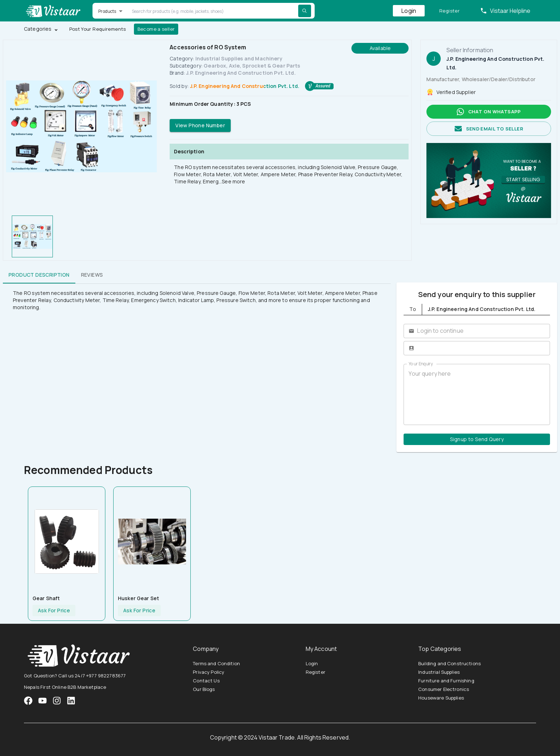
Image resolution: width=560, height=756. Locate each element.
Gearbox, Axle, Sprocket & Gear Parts (252, 66)
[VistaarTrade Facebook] (28, 701)
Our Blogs (204, 689)
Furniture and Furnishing (446, 681)
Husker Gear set (138, 598)
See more (233, 181)
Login (409, 11)
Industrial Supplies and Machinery (239, 58)
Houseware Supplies (441, 698)
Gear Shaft (46, 598)
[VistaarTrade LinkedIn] (71, 701)
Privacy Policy (209, 672)
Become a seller (156, 29)
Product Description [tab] (39, 275)
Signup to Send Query (477, 439)
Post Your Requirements (98, 29)
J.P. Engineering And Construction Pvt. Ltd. (241, 73)
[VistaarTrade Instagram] (42, 701)
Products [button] (107, 11)
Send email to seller (489, 129)
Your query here (477, 394)
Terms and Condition (216, 663)
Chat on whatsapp (489, 112)
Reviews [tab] (92, 275)
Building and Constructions (449, 663)
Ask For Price (54, 611)
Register (449, 11)
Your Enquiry (421, 364)
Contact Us (206, 681)
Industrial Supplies (439, 672)
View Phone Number (200, 126)
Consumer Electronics (444, 689)
